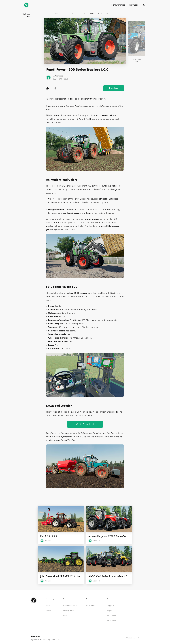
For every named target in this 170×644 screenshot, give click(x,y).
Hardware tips (118, 5)
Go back (26, 14)
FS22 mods (112, 616)
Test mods (133, 5)
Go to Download (85, 424)
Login (109, 611)
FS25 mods (112, 621)
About (48, 611)
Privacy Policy (69, 611)
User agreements (70, 606)
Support (111, 606)
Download (114, 88)
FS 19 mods (91, 606)
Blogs (48, 606)
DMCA (66, 616)
